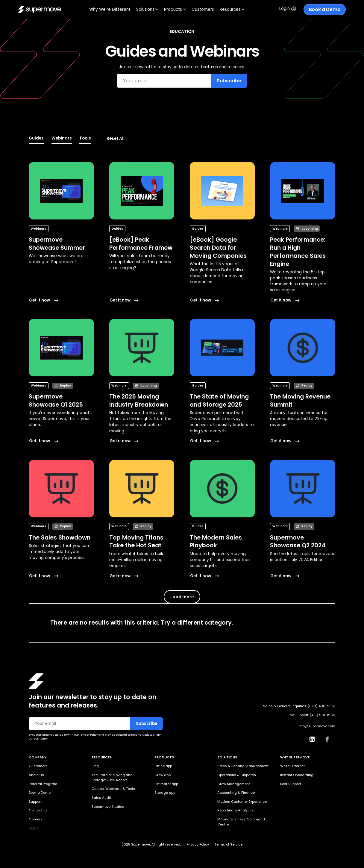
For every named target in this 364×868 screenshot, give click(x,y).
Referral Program (43, 784)
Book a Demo (325, 9)
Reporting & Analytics (236, 810)
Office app (163, 766)
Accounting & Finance (236, 793)
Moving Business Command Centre (241, 822)
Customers (203, 9)
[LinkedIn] (314, 738)
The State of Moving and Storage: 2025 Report (112, 777)
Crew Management (234, 784)
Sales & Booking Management (243, 766)
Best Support (291, 784)
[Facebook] (330, 738)
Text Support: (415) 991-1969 (312, 715)
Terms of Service (229, 844)
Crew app (163, 775)
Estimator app (166, 784)
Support (35, 802)
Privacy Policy (198, 844)
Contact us (38, 810)
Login (33, 828)
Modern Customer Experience (242, 802)
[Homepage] (36, 681)
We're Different (292, 766)
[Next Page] (182, 597)
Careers (36, 819)
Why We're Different (110, 9)
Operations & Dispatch (237, 775)
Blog (95, 766)
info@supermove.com (317, 726)
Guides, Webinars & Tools (113, 789)
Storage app (165, 793)
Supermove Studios (108, 807)
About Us (36, 775)
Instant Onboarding (297, 775)
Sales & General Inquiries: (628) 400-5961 (299, 706)
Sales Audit (101, 798)
